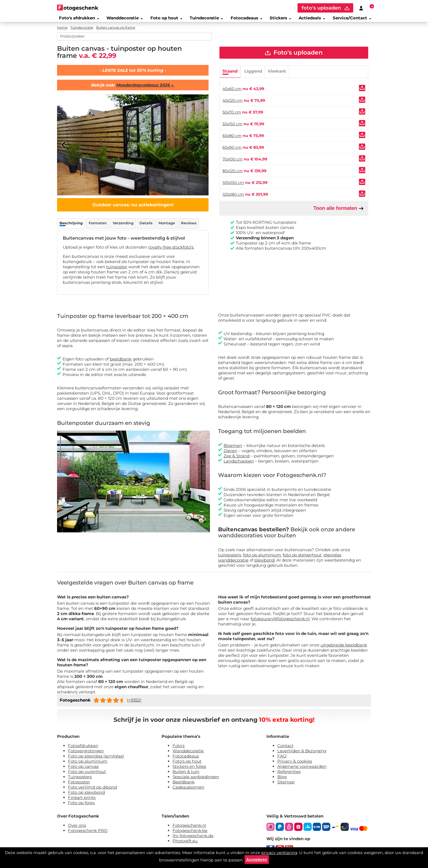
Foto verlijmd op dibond (92, 791)
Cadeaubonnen (188, 791)
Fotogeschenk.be (190, 834)
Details (146, 226)
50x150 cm (232, 129)
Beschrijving (71, 226)
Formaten (98, 226)
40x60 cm (232, 94)
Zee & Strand (237, 459)
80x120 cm (233, 176)
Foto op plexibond (86, 796)
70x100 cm (233, 165)
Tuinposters (80, 780)
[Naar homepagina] (78, 8)
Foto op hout (165, 20)
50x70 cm (232, 118)
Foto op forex (81, 806)
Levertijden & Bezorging (302, 754)
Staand (230, 77)
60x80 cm (232, 141)
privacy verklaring (279, 850)
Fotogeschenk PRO (88, 834)
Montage (167, 226)
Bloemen (233, 449)
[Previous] (64, 148)
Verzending (123, 226)
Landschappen (239, 465)
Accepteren (257, 858)
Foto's (179, 749)
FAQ (282, 760)
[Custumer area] (361, 8)
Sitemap (286, 785)
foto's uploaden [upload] (325, 8)
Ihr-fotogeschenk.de (193, 839)
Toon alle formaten (339, 214)
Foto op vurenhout (87, 775)
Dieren (230, 454)
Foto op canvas (83, 770)
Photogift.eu (185, 844)
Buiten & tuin (186, 775)
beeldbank (121, 363)
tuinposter (117, 270)
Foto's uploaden (294, 57)
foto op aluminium (262, 558)
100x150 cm (233, 188)
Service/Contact (355, 20)
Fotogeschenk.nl (189, 829)
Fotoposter (79, 785)
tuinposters (230, 558)
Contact (285, 749)
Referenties (289, 775)
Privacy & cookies (295, 765)
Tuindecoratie (205, 20)
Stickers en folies (189, 770)
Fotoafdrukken (83, 749)
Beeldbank (184, 785)
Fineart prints (82, 801)
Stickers (281, 20)
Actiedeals (313, 20)
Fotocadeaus (246, 20)
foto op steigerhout (302, 558)
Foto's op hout (187, 765)
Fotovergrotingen (86, 754)
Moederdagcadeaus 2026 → (145, 89)
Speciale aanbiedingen (196, 780)
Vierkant (277, 77)
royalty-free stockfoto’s (171, 251)
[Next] (202, 148)
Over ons (77, 829)
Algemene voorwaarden (302, 770)
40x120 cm (233, 106)
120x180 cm (233, 200)
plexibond (264, 564)
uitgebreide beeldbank (344, 648)
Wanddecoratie (122, 20)
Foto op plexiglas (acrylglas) (96, 760)
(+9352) (134, 704)
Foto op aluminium (88, 765)
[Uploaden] (362, 93)
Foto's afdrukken (76, 20)
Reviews (189, 226)
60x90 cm (232, 153)
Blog (282, 780)
